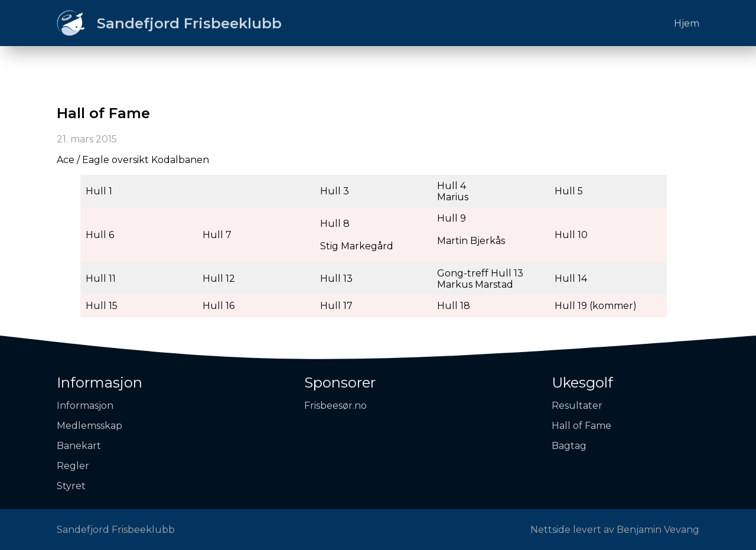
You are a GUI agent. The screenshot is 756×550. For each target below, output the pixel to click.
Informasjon (100, 383)
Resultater (577, 406)
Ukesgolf (582, 383)
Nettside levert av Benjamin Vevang (615, 530)
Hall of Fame (581, 426)
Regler (73, 466)
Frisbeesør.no (335, 406)
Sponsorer (340, 383)
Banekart (79, 446)
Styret (71, 486)
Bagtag (569, 446)
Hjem (687, 23)
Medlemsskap (89, 426)
